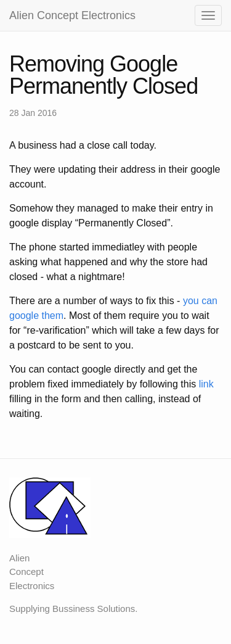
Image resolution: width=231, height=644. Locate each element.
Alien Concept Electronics (72, 15)
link (206, 384)
